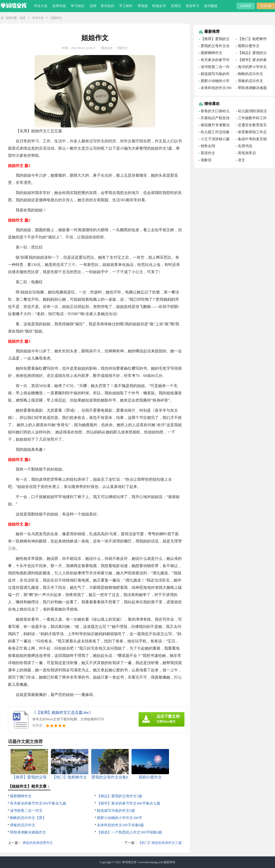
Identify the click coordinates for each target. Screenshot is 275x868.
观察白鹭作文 (249, 46)
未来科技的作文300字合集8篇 (120, 825)
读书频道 (211, 6)
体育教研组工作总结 (251, 133)
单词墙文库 (129, 862)
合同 (93, 6)
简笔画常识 (247, 153)
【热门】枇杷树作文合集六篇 (251, 40)
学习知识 (78, 6)
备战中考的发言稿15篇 (251, 140)
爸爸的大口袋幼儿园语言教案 (214, 112)
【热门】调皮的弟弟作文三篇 (160, 843)
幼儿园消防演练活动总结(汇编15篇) (251, 112)
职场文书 (159, 6)
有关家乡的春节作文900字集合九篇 (38, 803)
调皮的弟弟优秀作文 (37, 843)
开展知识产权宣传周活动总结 (214, 119)
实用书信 (59, 6)
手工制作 (126, 6)
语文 (241, 160)
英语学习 (192, 6)
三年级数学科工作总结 (251, 119)
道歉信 (206, 160)
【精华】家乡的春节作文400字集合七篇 (129, 803)
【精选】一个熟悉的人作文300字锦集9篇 (129, 832)
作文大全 (41, 6)
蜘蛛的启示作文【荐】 (28, 818)
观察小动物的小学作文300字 (120, 818)
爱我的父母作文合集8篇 (214, 47)
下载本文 (122, 48)
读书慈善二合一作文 (26, 811)
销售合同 (208, 146)
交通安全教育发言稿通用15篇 (251, 126)
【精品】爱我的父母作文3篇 (120, 796)
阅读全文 (107, 48)
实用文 (176, 6)
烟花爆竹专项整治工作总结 (214, 126)
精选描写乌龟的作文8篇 (116, 811)
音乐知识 (107, 6)
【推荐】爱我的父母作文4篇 (214, 40)
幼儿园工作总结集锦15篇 (214, 133)
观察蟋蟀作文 (21, 796)
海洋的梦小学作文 (252, 67)
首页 (23, 18)
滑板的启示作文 (23, 825)
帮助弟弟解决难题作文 (28, 832)
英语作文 (208, 153)
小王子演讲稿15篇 (215, 139)
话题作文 (56, 18)
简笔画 (143, 6)
